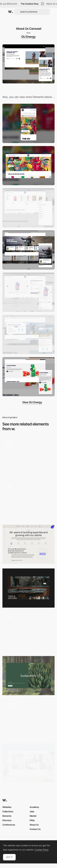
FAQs (32, 820)
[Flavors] (28, 377)
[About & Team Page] (28, 544)
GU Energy (28, 37)
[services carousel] (28, 501)
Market (33, 816)
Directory (7, 820)
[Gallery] (28, 763)
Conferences (9, 825)
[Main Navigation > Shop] (28, 208)
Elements (7, 816)
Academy (34, 807)
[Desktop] (28, 166)
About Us (34, 825)
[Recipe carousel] (28, 457)
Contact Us (35, 829)
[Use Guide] (28, 334)
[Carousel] (28, 588)
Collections (8, 811)
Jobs (32, 811)
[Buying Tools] (28, 292)
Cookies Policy (42, 850)
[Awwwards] (10, 12)
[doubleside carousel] (28, 676)
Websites (7, 807)
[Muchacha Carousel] (28, 719)
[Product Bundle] (28, 250)
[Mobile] (28, 123)
